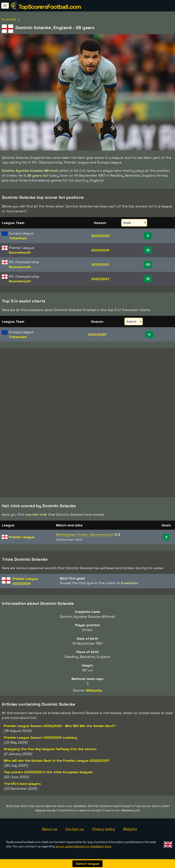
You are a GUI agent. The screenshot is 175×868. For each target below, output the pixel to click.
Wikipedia (94, 690)
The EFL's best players (22, 784)
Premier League (22, 537)
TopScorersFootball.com (50, 7)
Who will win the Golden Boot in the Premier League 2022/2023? (57, 761)
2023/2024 (100, 250)
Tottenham (18, 238)
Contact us (75, 829)
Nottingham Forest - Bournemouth (85, 535)
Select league (87, 864)
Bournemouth (20, 252)
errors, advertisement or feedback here (83, 846)
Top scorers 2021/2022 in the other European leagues (48, 772)
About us (50, 829)
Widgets (130, 829)
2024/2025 (100, 236)
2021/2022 (100, 264)
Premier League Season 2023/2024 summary (40, 737)
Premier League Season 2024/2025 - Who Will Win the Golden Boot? (60, 726)
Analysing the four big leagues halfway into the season (50, 749)
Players (9, 20)
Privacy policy (104, 829)
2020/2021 (100, 279)
